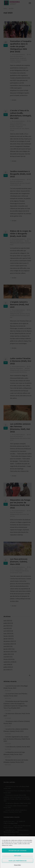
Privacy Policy (17, 865)
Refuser (17, 856)
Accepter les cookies (17, 851)
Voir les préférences (18, 861)
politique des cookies (7, 845)
